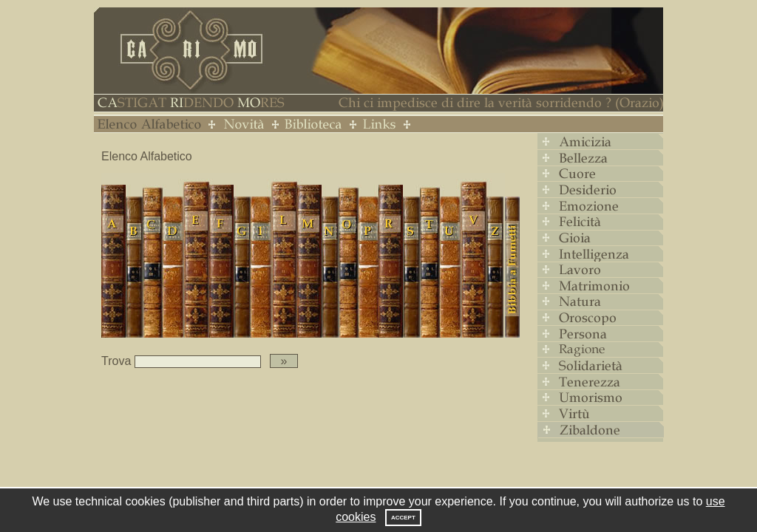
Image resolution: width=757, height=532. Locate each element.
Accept (403, 518)
